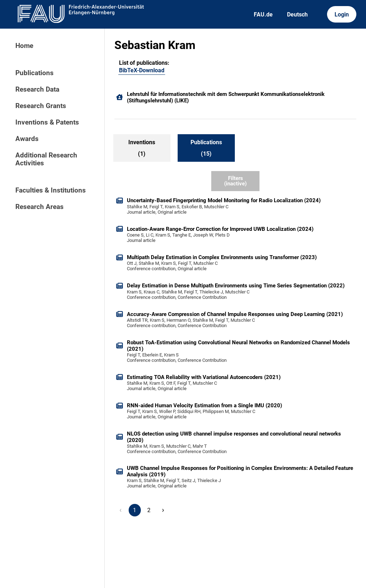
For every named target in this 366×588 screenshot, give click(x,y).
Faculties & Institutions (51, 190)
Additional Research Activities (46, 159)
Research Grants (41, 106)
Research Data (37, 89)
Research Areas (39, 207)
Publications (34, 73)
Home (24, 46)
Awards (27, 139)
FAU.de (263, 14)
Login (342, 14)
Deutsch (297, 14)
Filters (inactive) (235, 181)
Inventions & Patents (47, 122)
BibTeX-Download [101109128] (142, 70)
